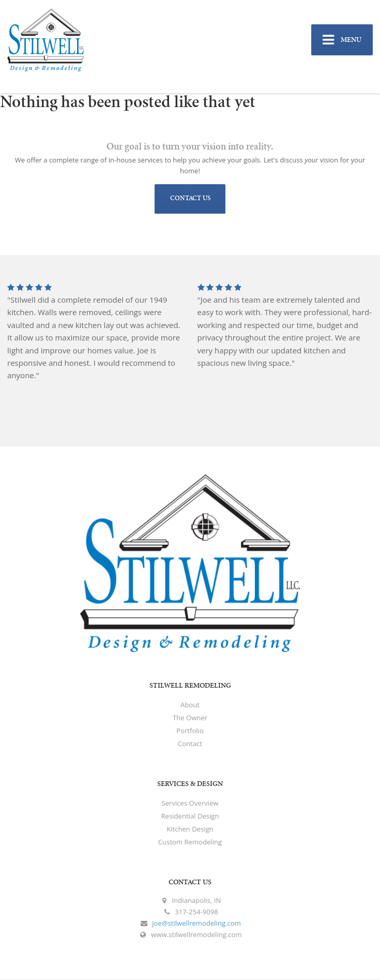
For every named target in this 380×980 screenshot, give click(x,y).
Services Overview (190, 803)
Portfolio (190, 731)
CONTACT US (190, 198)
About (190, 705)
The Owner (190, 718)
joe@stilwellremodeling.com (196, 923)
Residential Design (190, 816)
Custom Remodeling (190, 842)
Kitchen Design (190, 829)
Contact (190, 744)
